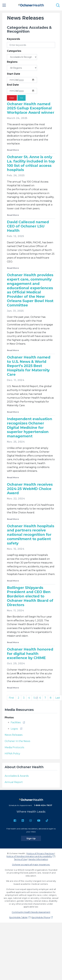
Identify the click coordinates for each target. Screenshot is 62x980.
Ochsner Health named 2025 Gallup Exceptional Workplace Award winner (31, 108)
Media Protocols (14, 747)
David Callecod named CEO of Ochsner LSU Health (28, 226)
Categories (14, 51)
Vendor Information (38, 859)
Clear (12, 98)
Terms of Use (20, 859)
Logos (14, 729)
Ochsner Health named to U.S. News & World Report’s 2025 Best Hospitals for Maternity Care (29, 366)
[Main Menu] (4, 5)
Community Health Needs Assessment (31, 912)
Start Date (14, 74)
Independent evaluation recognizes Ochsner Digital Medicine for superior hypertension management (29, 427)
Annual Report (14, 782)
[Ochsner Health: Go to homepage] (31, 5)
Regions (12, 62)
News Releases (14, 735)
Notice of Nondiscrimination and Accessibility (29, 856)
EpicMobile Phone (41, 917)
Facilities (16, 722)
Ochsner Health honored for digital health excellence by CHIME (30, 654)
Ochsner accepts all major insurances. (31, 864)
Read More (13, 150)
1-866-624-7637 (43, 805)
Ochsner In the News (17, 741)
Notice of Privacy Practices (40, 853)
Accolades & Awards (17, 776)
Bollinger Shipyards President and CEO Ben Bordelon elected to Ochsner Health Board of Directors (30, 596)
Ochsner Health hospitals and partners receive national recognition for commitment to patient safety (30, 535)
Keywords (13, 39)
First (11, 698)
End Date (13, 85)
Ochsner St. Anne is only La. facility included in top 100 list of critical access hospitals (31, 163)
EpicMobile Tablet (18, 917)
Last (58, 698)
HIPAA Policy (12, 754)
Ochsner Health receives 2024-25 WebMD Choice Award (30, 489)
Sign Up (34, 838)
